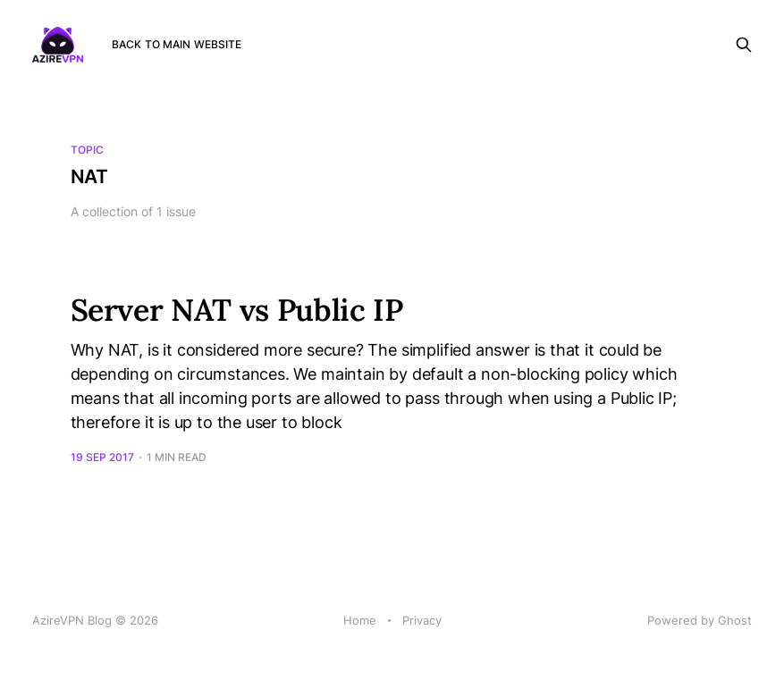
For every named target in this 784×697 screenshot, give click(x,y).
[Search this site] (744, 45)
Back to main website (177, 44)
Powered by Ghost (700, 620)
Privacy (422, 620)
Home (360, 620)
